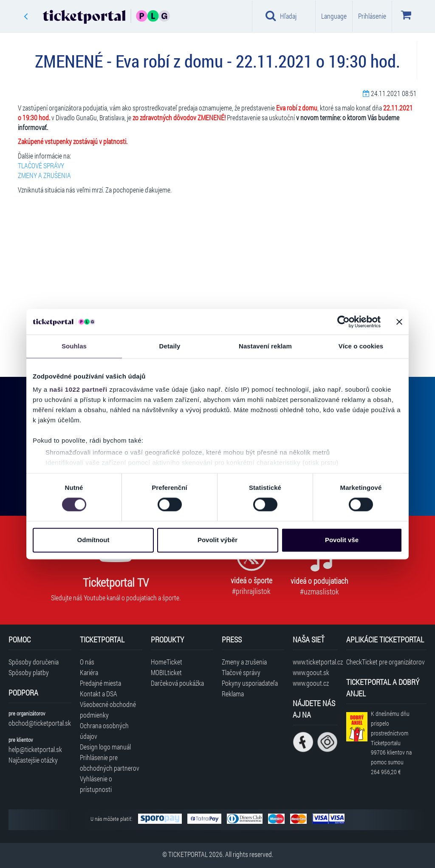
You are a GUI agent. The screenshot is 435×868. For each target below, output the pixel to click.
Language (334, 16)
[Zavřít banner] (399, 322)
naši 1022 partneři (78, 389)
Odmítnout (93, 540)
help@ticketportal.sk (35, 749)
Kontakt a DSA (99, 694)
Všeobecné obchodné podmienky (108, 710)
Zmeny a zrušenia (244, 662)
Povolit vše (342, 540)
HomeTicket (167, 662)
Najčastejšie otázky (33, 760)
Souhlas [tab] (74, 346)
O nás (87, 662)
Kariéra (89, 672)
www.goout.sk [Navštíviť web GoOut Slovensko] (311, 672)
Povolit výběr (217, 540)
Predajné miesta (100, 683)
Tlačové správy (241, 672)
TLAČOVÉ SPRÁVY (41, 165)
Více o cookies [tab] (361, 346)
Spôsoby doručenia (34, 662)
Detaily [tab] (170, 346)
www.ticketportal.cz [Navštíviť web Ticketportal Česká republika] (315, 662)
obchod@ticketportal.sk (40, 723)
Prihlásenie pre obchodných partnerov (110, 763)
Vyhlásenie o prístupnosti (96, 784)
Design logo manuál (105, 747)
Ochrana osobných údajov (104, 731)
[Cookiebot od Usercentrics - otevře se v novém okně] (343, 322)
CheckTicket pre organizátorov (386, 662)
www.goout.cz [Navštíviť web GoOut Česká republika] (311, 683)
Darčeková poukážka (177, 683)
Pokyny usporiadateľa (250, 683)
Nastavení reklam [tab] (265, 346)
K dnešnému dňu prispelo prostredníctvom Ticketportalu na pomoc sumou (391, 743)
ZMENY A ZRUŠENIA (44, 175)
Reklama (233, 694)
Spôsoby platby (29, 672)
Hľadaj (281, 16)
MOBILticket (166, 672)
